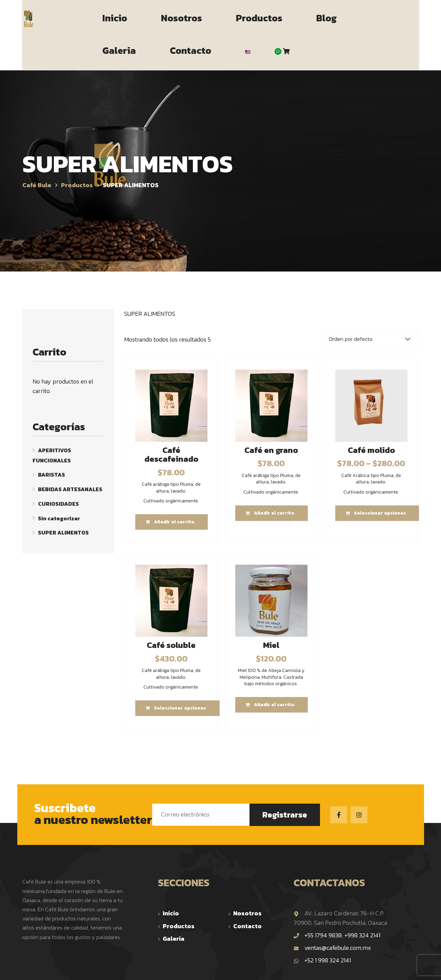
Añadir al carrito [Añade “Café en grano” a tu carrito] (274, 481)
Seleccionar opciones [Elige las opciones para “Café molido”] (380, 481)
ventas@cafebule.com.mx (332, 916)
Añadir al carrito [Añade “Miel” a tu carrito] (274, 672)
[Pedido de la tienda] (369, 307)
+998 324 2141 (362, 903)
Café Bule (149, 968)
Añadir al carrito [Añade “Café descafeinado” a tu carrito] (174, 490)
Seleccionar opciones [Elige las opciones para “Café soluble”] (180, 676)
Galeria (174, 906)
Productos (179, 894)
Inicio (171, 881)
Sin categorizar (59, 486)
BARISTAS (52, 442)
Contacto (247, 894)
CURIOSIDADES (58, 472)
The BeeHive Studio (281, 968)
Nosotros (247, 881)
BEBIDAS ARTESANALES (70, 457)
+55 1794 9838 (323, 903)
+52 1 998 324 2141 (322, 928)
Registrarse (285, 782)
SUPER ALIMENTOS (63, 500)
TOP (415, 969)
